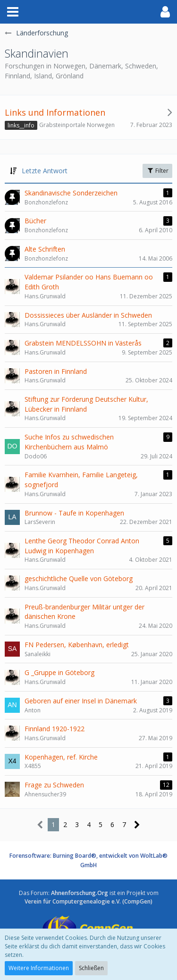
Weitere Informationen (39, 968)
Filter (157, 171)
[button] (13, 12)
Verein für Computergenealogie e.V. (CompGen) (88, 901)
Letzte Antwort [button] (45, 171)
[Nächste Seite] (137, 825)
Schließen (91, 968)
